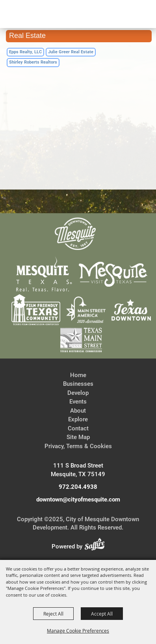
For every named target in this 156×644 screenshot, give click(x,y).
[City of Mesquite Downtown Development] (44, 42)
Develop (78, 393)
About (78, 411)
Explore (78, 419)
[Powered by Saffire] (97, 546)
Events (78, 402)
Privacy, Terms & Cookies (78, 446)
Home (78, 375)
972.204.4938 (78, 487)
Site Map (78, 437)
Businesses (78, 384)
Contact (78, 428)
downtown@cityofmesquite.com (78, 499)
